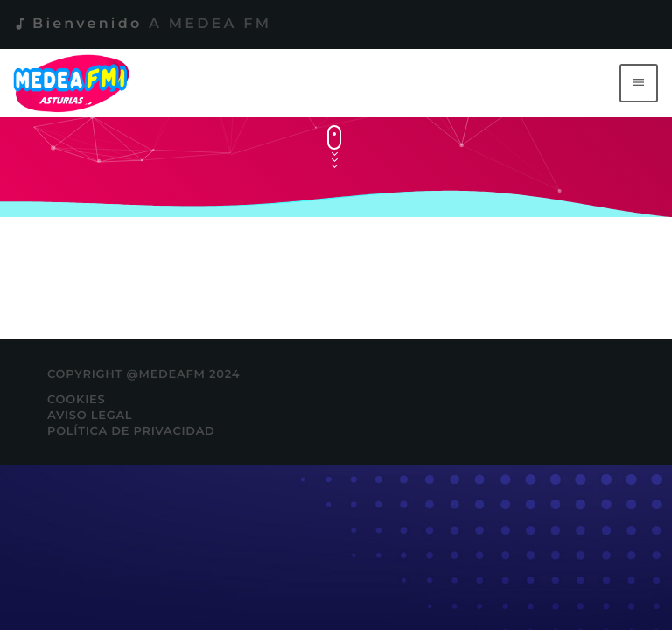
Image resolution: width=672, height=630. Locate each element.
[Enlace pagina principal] (75, 83)
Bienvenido (142, 24)
